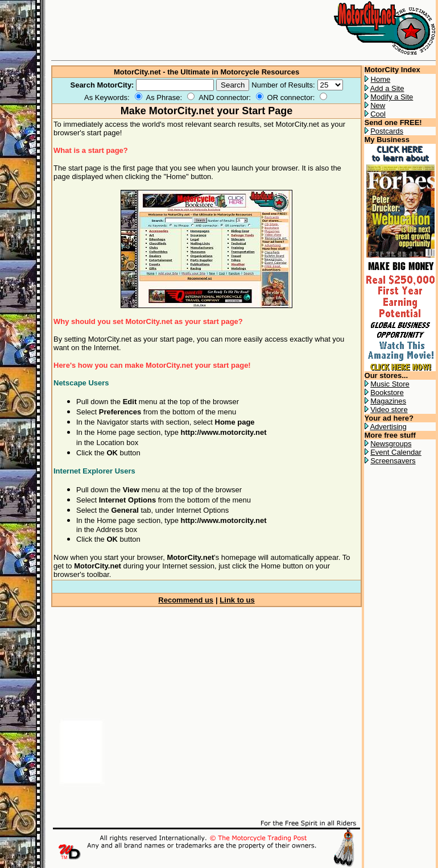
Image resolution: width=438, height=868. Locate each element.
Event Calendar (396, 452)
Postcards (387, 131)
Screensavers (393, 461)
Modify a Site (392, 97)
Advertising (388, 427)
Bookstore (387, 393)
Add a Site (387, 88)
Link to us (237, 600)
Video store (389, 410)
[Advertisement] (184, 708)
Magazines (388, 401)
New (378, 105)
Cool (378, 114)
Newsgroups (391, 444)
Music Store (390, 384)
